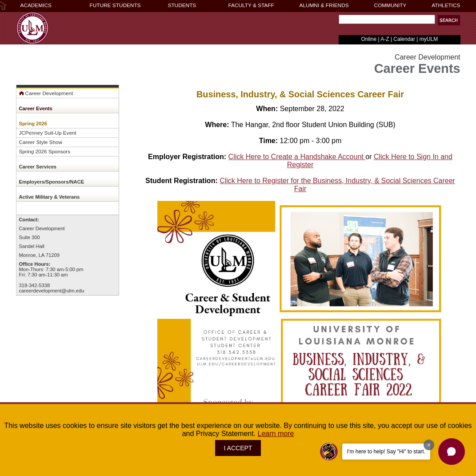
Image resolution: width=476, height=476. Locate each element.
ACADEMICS (36, 5)
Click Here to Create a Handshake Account (297, 157)
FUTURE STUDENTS (115, 5)
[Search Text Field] (387, 19)
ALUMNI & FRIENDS (324, 5)
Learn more (276, 434)
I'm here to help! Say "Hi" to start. (386, 452)
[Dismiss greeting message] (429, 445)
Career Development (46, 93)
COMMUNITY (390, 5)
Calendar (404, 39)
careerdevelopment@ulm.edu (52, 291)
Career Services (38, 167)
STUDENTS (182, 5)
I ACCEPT (238, 448)
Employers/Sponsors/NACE (52, 182)
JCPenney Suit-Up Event (48, 133)
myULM (429, 39)
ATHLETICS (446, 5)
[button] (449, 20)
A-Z (385, 39)
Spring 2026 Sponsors (45, 151)
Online (369, 39)
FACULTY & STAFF (251, 5)
